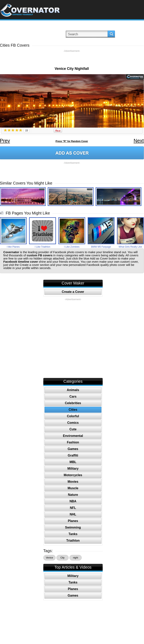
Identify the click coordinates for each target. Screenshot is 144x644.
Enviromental (73, 436)
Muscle (73, 488)
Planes (73, 521)
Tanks (73, 534)
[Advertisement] (72, 59)
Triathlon (73, 541)
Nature (73, 495)
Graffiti (73, 455)
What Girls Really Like (130, 247)
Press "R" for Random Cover (72, 141)
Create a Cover (73, 292)
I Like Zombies (72, 247)
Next (139, 141)
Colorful (73, 416)
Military (73, 469)
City (62, 558)
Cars (73, 396)
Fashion (73, 442)
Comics (73, 423)
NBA (73, 501)
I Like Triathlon (43, 247)
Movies (73, 482)
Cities (73, 410)
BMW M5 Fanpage (101, 247)
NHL (73, 514)
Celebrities (73, 403)
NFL (73, 508)
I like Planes (13, 247)
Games (73, 449)
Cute (73, 429)
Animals (73, 390)
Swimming (73, 527)
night (76, 558)
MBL (73, 462)
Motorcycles (73, 475)
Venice (49, 558)
